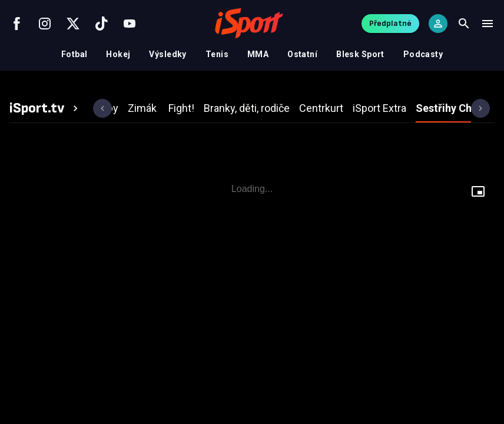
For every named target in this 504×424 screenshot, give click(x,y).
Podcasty (423, 54)
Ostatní (302, 54)
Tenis (217, 54)
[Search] (464, 24)
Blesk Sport (360, 54)
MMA (258, 54)
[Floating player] (478, 193)
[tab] (45, 108)
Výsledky (168, 54)
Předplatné (390, 23)
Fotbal (74, 54)
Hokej (118, 54)
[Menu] (488, 24)
